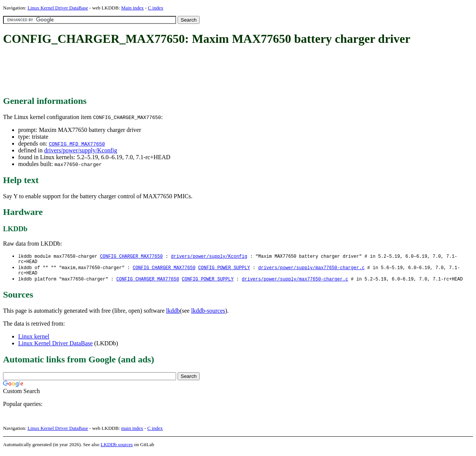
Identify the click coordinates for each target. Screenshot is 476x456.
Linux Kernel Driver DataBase (58, 8)
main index (132, 432)
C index (155, 8)
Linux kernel (34, 340)
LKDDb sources (117, 448)
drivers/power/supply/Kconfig (80, 150)
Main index (133, 8)
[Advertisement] (141, 71)
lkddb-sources (208, 314)
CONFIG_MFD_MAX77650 (77, 144)
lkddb (173, 314)
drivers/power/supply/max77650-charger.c (311, 269)
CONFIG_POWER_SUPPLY (224, 269)
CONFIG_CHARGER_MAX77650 (131, 256)
